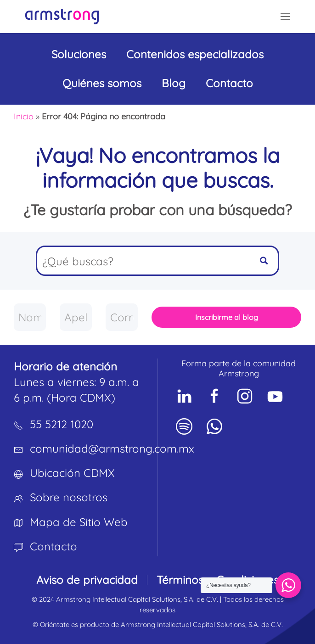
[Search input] (144, 261)
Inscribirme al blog (227, 317)
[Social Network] (184, 396)
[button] (285, 17)
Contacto (229, 83)
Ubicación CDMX (72, 473)
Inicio (24, 116)
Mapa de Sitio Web (79, 522)
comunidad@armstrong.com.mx (112, 448)
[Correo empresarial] (122, 317)
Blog (174, 83)
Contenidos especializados (195, 54)
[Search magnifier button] (264, 261)
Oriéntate (55, 624)
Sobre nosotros (69, 497)
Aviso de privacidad (87, 580)
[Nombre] (30, 317)
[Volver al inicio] (62, 17)
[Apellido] (76, 317)
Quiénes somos (102, 83)
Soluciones (79, 54)
